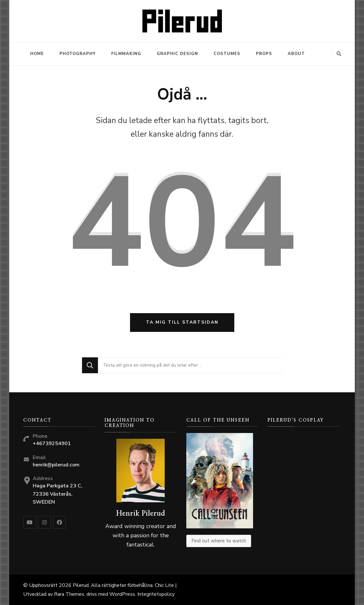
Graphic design (177, 54)
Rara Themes (69, 594)
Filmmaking (126, 54)
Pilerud (81, 585)
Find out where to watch (219, 541)
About (296, 54)
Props (264, 54)
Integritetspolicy (156, 594)
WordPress (122, 594)
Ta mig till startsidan (182, 322)
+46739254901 (52, 443)
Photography (78, 54)
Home (37, 54)
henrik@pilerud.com (56, 465)
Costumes (227, 54)
